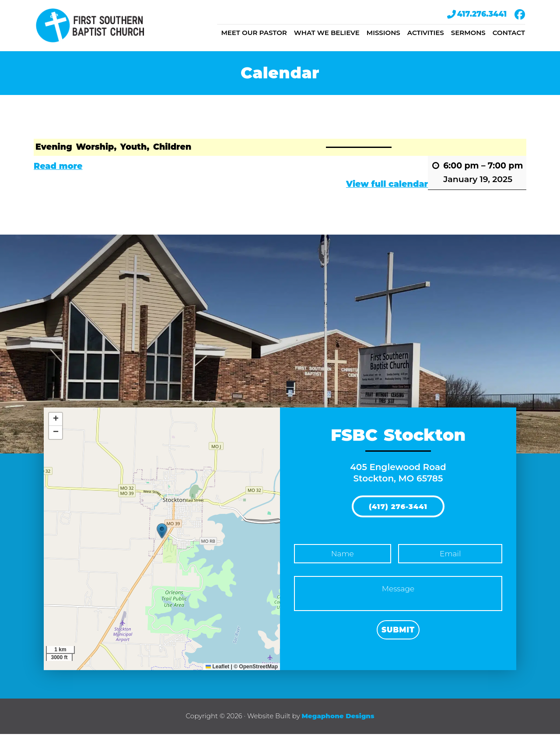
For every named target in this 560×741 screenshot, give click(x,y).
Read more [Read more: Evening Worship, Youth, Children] (58, 173)
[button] (162, 538)
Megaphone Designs (338, 723)
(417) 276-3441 (398, 514)
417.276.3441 (477, 14)
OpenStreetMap (258, 674)
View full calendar (387, 191)
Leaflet (217, 674)
